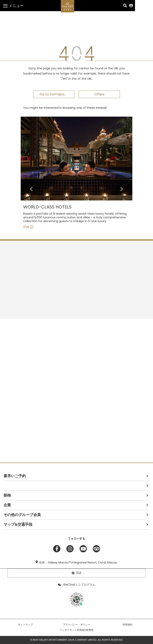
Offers (99, 94)
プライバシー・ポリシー (76, 625)
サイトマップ (25, 625)
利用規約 (128, 625)
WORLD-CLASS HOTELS (47, 207)
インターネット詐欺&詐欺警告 (77, 630)
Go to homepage (54, 94)
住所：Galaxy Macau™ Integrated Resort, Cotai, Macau (78, 562)
